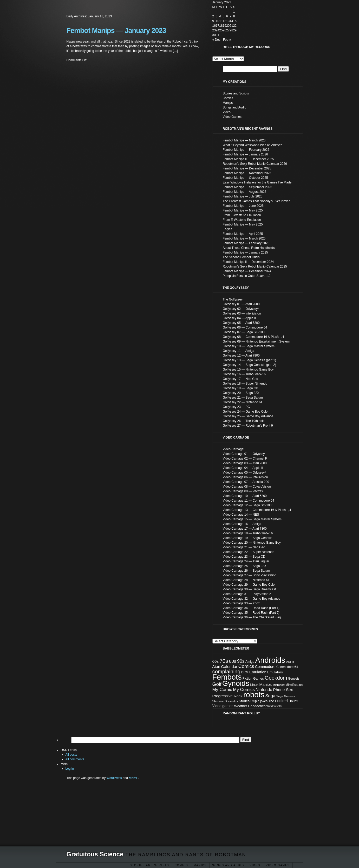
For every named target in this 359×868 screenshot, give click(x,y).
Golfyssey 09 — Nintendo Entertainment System (256, 341)
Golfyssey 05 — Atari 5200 (241, 323)
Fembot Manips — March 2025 (244, 238)
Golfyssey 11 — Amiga (239, 351)
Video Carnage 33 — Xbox (241, 603)
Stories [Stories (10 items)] (244, 701)
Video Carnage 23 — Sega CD (244, 557)
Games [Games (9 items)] (259, 678)
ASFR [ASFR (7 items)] (290, 662)
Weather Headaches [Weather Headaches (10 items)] (250, 706)
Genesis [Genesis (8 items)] (294, 679)
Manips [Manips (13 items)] (265, 685)
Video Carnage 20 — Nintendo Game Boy (252, 543)
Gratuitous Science (95, 854)
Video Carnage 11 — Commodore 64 (249, 501)
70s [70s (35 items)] (224, 661)
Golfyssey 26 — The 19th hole (244, 421)
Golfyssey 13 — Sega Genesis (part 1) (249, 360)
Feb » (227, 40)
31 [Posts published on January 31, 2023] (217, 35)
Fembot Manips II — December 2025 (248, 159)
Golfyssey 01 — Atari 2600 (241, 304)
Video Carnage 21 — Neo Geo (244, 547)
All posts (71, 755)
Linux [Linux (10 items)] (254, 685)
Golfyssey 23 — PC (236, 407)
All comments (75, 759)
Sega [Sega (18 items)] (270, 696)
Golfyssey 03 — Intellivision (242, 313)
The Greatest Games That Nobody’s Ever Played (257, 201)
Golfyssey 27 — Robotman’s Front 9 (248, 426)
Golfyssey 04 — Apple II (239, 318)
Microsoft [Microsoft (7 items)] (279, 685)
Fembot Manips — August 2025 (245, 192)
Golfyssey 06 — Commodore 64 (245, 327)
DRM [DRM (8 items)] (245, 672)
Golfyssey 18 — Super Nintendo (245, 384)
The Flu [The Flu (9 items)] (274, 701)
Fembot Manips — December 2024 (247, 271)
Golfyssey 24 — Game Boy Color (246, 412)
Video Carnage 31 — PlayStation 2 (247, 594)
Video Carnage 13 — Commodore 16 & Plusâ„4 (257, 510)
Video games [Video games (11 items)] (223, 706)
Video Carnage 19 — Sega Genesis (248, 538)
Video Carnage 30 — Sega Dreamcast (249, 589)
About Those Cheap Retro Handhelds (249, 248)
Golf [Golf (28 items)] (217, 684)
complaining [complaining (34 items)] (226, 672)
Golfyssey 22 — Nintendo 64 (243, 402)
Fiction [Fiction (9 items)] (247, 678)
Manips (228, 103)
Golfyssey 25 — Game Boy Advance (248, 416)
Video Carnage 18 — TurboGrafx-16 (248, 533)
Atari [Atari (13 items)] (216, 667)
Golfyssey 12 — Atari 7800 (241, 356)
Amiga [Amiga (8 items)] (250, 662)
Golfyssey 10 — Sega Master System (249, 346)
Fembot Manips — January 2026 (245, 154)
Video (255, 865)
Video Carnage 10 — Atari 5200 (245, 496)
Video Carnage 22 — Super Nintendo (249, 552)
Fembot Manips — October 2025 (245, 178)
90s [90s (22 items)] (241, 661)
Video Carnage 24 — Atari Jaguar (246, 561)
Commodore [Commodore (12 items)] (265, 667)
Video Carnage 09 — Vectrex (243, 491)
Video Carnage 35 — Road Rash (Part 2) (251, 613)
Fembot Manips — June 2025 (243, 206)
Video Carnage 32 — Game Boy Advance (252, 599)
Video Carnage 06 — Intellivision (245, 477)
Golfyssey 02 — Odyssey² (241, 309)
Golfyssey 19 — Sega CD (241, 388)
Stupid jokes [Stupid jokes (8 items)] (259, 701)
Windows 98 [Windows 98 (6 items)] (274, 706)
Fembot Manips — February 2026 (246, 150)
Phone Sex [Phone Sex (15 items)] (283, 690)
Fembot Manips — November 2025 (247, 173)
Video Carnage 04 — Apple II (243, 468)
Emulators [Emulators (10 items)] (275, 672)
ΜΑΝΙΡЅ (200, 865)
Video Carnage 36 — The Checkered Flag (252, 617)
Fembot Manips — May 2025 (243, 210)
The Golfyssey (233, 299)
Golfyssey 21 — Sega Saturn (243, 398)
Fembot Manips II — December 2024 (248, 262)
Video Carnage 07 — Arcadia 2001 (247, 482)
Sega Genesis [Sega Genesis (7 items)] (286, 696)
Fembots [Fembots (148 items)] (227, 677)
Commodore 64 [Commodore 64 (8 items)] (287, 667)
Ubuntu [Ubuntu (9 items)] (294, 701)
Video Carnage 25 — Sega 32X (245, 566)
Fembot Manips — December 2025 (247, 168)
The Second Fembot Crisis (241, 257)
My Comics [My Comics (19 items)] (244, 690)
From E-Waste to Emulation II (243, 215)
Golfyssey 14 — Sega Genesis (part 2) (249, 365)
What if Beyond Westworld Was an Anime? (252, 145)
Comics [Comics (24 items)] (246, 666)
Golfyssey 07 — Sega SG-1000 (244, 332)
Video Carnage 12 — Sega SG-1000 (248, 505)
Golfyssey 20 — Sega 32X (241, 393)
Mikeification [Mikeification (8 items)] (294, 685)
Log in (70, 769)
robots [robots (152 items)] (254, 695)
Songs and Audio (228, 865)
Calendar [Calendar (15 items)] (229, 667)
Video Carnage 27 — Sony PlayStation (250, 575)
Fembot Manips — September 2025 (247, 187)
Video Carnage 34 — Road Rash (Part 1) (251, 608)
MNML (133, 778)
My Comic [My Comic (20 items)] (222, 689)
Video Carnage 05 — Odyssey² (244, 473)
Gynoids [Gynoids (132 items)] (236, 683)
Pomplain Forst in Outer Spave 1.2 (247, 276)
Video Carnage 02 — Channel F (245, 459)
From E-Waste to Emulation (242, 220)
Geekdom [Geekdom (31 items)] (276, 678)
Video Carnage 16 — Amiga (242, 524)
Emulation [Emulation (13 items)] (258, 672)
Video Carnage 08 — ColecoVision (247, 487)
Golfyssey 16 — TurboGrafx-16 (244, 374)
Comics (181, 865)
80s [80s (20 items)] (233, 661)
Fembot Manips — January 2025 (245, 252)
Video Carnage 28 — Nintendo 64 (246, 580)
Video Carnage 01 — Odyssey (244, 454)
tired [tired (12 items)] (284, 701)
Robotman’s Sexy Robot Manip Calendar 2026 (255, 164)
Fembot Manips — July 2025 (243, 196)
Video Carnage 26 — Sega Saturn (246, 571)
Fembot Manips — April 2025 (243, 234)
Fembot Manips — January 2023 (116, 31)
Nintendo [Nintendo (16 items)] (264, 690)
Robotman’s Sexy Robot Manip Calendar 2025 (255, 266)
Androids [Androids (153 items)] (270, 660)
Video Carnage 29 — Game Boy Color (249, 585)
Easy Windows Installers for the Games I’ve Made (257, 182)
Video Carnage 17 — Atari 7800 (245, 529)
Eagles (228, 229)
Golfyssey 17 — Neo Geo (240, 379)
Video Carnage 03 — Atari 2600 (245, 463)
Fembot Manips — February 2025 (246, 243)
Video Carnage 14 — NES (241, 515)
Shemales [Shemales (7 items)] (231, 701)
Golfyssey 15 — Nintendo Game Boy (248, 370)
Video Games (278, 865)
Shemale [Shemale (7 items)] (218, 701)
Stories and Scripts (149, 865)
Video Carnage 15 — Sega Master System (252, 519)
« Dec (216, 40)
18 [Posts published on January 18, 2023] (221, 26)
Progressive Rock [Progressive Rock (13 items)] (227, 696)
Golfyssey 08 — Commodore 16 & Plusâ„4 (253, 337)
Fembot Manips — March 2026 (244, 140)
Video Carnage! (234, 449)
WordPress (114, 778)
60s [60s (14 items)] (216, 661)
